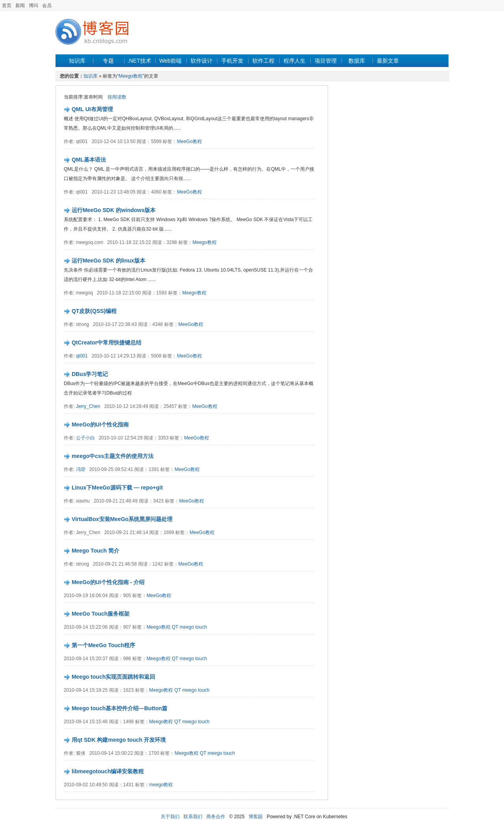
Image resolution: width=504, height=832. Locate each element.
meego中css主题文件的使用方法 (113, 456)
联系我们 (193, 817)
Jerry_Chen (88, 406)
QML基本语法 (89, 160)
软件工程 (263, 61)
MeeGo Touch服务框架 (101, 614)
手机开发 (232, 61)
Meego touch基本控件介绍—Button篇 (120, 708)
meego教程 (161, 785)
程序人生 (295, 61)
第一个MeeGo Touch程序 (104, 645)
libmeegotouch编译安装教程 (108, 771)
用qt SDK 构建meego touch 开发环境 (119, 740)
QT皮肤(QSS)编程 (94, 311)
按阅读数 (117, 97)
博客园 (256, 817)
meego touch (193, 627)
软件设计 (202, 61)
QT (175, 627)
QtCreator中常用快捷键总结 (107, 342)
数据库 (357, 61)
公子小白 (85, 438)
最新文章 (388, 61)
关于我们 (170, 817)
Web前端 (170, 61)
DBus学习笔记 (90, 374)
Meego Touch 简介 (95, 551)
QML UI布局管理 (92, 109)
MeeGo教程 (190, 141)
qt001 (82, 356)
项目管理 (326, 61)
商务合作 (216, 817)
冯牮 (81, 469)
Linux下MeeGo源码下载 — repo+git (117, 488)
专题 (108, 61)
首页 (7, 6)
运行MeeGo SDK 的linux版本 (108, 261)
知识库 (77, 61)
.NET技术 (139, 61)
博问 (33, 6)
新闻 (20, 6)
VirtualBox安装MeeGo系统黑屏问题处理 (122, 519)
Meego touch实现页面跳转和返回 (113, 677)
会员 (47, 6)
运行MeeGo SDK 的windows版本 (114, 210)
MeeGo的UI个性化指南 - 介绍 (108, 582)
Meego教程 (131, 76)
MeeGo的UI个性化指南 (100, 424)
